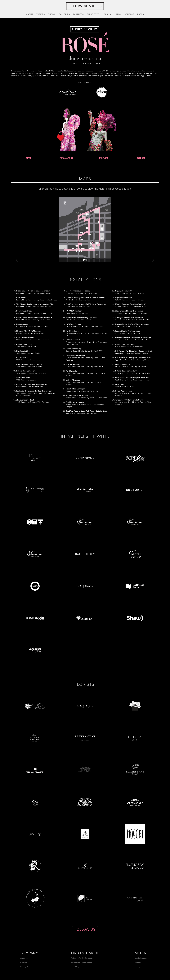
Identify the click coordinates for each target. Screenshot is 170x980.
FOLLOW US (85, 930)
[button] (15, 230)
